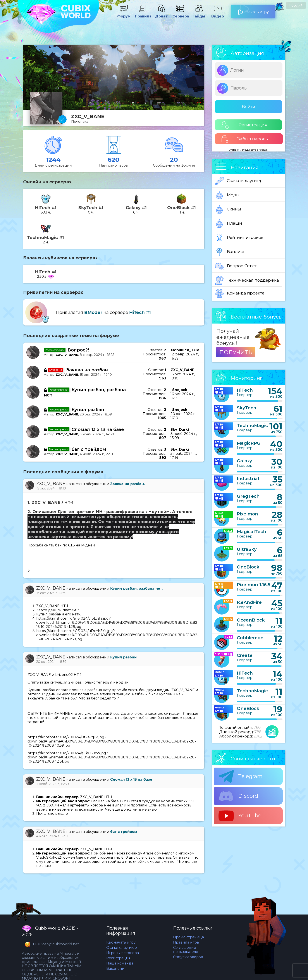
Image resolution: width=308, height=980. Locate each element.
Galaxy (244, 461)
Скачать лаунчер (239, 181)
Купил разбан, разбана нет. (136, 588)
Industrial (248, 479)
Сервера (180, 14)
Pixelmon (247, 514)
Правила (143, 14)
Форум (124, 14)
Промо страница (188, 937)
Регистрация (244, 125)
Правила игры (186, 942)
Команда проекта (240, 293)
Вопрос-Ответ (236, 266)
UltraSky (247, 549)
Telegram (241, 777)
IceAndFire (249, 602)
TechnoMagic (252, 425)
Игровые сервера (123, 953)
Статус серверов (188, 957)
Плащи (229, 224)
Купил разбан (88, 410)
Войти (248, 107)
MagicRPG (249, 443)
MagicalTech (251, 532)
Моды (227, 195)
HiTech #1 (140, 312)
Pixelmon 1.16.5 (254, 585)
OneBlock (248, 567)
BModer (93, 312)
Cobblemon (250, 638)
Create (245, 655)
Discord (238, 796)
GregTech (248, 496)
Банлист (230, 252)
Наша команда (120, 963)
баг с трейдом (89, 449)
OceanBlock (251, 620)
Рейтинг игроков (239, 238)
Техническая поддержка (247, 281)
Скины (228, 209)
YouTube (240, 816)
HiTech (245, 390)
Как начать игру (121, 942)
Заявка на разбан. (88, 370)
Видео (218, 14)
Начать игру (253, 10)
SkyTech (247, 408)
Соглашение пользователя (186, 950)
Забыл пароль (244, 139)
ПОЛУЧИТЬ (236, 352)
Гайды (199, 14)
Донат (161, 14)
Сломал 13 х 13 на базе (98, 429)
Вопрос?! (78, 350)
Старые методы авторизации (249, 150)
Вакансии (115, 969)
